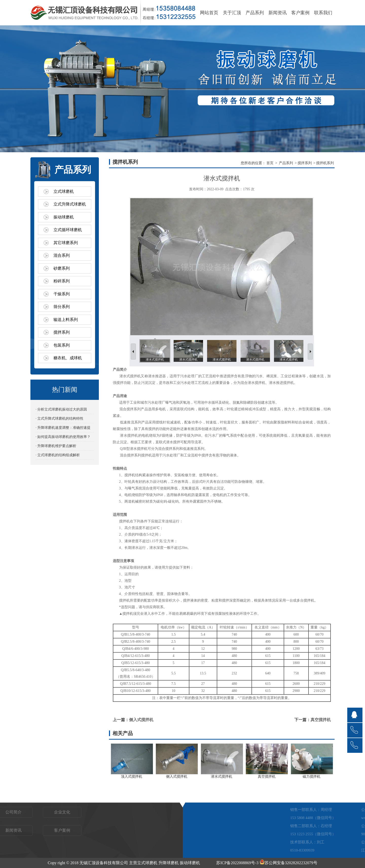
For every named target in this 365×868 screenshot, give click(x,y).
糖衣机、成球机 (68, 358)
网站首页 (209, 13)
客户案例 (300, 13)
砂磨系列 (62, 268)
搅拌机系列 (325, 163)
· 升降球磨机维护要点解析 (56, 446)
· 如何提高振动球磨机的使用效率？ (63, 437)
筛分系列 (62, 307)
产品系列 (255, 13)
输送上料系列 (66, 320)
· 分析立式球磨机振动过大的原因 (61, 409)
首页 (270, 163)
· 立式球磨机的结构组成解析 (58, 455)
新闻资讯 (278, 13)
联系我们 (323, 13)
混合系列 (62, 255)
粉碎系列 (62, 281)
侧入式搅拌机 (141, 720)
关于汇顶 (232, 13)
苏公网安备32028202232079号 (288, 863)
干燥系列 (62, 294)
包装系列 (62, 345)
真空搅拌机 (321, 720)
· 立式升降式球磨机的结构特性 (59, 419)
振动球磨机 (64, 217)
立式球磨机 (64, 191)
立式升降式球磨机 (70, 204)
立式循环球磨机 (68, 230)
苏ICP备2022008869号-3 (237, 863)
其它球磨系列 (66, 243)
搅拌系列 (62, 332)
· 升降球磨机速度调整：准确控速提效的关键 (63, 429)
